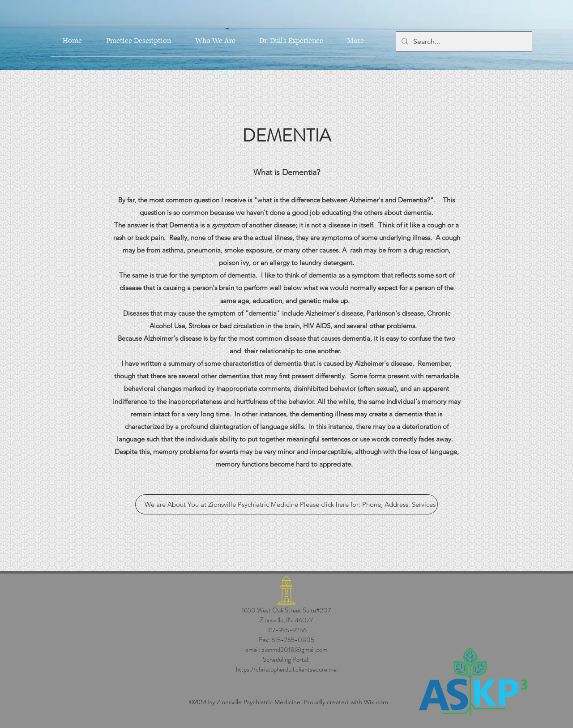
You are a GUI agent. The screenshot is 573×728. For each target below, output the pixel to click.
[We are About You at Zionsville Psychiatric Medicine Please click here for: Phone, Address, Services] (286, 504)
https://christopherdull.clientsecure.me (286, 669)
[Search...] (463, 42)
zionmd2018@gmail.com (295, 650)
